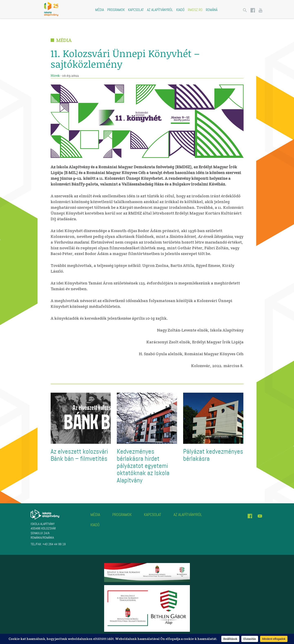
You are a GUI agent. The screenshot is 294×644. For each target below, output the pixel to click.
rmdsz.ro (195, 10)
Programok (116, 10)
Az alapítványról (160, 10)
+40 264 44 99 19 (54, 544)
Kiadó (180, 10)
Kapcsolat (136, 10)
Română (212, 10)
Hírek (55, 76)
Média (100, 10)
